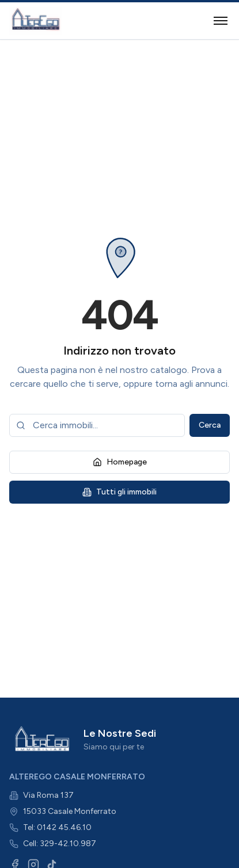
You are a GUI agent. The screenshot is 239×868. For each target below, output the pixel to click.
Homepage (120, 462)
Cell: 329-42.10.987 (60, 844)
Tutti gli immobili (119, 492)
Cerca (210, 425)
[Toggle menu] (221, 21)
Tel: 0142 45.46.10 (57, 827)
